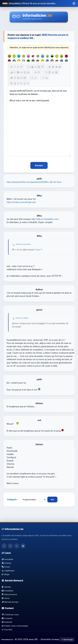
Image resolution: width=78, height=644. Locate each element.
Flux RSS (7, 630)
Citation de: (19, 244)
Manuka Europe (10, 602)
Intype (38, 250)
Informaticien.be (7, 640)
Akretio (6, 587)
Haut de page (67, 640)
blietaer (26, 318)
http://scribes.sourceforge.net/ (21, 202)
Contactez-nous (10, 614)
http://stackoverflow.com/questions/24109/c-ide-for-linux (34, 182)
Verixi (5, 598)
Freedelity (7, 591)
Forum (6, 567)
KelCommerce (9, 594)
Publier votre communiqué (15, 626)
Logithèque (8, 571)
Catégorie (12, 499)
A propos (7, 618)
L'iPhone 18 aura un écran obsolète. (38, 3)
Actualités (7, 559)
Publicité (7, 622)
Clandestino (27, 244)
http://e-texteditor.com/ (47, 219)
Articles (6, 563)
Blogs (5, 574)
